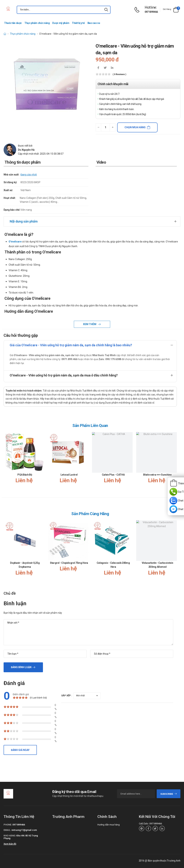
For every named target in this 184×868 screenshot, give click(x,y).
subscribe (169, 794)
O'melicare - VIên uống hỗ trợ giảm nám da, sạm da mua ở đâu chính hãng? (64, 375)
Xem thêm (90, 324)
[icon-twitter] (105, 68)
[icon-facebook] (98, 68)
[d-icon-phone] (138, 10)
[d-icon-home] (5, 34)
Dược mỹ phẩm (61, 23)
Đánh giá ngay (20, 750)
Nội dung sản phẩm (24, 221)
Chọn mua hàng (135, 127)
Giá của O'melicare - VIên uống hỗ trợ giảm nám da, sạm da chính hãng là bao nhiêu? (71, 345)
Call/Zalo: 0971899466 (150, 824)
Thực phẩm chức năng (37, 23)
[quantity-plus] (113, 127)
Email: (7, 830)
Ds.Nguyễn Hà (26, 150)
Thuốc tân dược (13, 23)
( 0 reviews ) (119, 74)
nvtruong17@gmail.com (24, 830)
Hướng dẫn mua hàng (109, 825)
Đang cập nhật (29, 175)
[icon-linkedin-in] (112, 68)
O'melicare (15, 242)
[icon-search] (106, 10)
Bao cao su (94, 23)
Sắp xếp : (67, 695)
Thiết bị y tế (78, 23)
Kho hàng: (10, 836)
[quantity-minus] (98, 127)
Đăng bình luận (21, 667)
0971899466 (151, 12)
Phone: (8, 825)
